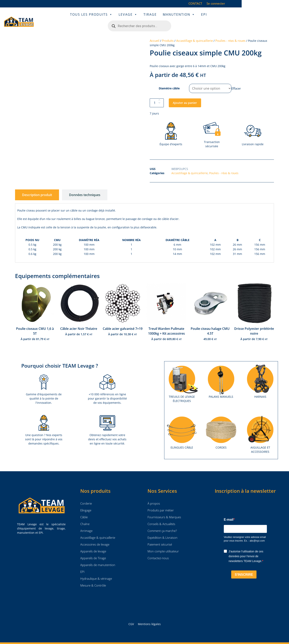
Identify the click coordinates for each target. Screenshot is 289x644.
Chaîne (85, 516)
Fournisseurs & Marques (164, 509)
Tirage (143, 18)
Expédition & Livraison (162, 530)
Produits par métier (161, 502)
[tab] (37, 187)
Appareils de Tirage (93, 550)
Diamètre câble (169, 80)
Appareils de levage (93, 543)
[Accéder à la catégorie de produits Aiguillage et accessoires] (260, 426)
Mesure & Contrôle (93, 577)
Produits (168, 33)
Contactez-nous (158, 550)
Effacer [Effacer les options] (236, 80)
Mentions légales (149, 616)
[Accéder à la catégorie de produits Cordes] (221, 424)
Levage (121, 18)
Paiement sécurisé (160, 536)
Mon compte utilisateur (163, 543)
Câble (84, 509)
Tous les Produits (84, 18)
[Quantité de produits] (157, 95)
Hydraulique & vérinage (96, 570)
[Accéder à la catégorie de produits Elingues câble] (182, 424)
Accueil (155, 33)
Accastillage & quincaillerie (194, 33)
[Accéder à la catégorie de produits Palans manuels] (221, 373)
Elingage (86, 502)
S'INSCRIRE (244, 567)
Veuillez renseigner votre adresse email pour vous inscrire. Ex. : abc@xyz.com (245, 531)
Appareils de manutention (98, 557)
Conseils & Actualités (161, 516)
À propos (154, 495)
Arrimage (86, 523)
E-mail (229, 512)
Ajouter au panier (185, 95)
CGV (131, 616)
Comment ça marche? (163, 523)
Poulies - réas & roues (230, 33)
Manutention (171, 18)
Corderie (86, 495)
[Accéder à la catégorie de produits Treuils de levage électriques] (182, 375)
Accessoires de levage (95, 536)
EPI (197, 18)
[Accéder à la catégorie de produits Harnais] (260, 373)
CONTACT (233, 3)
